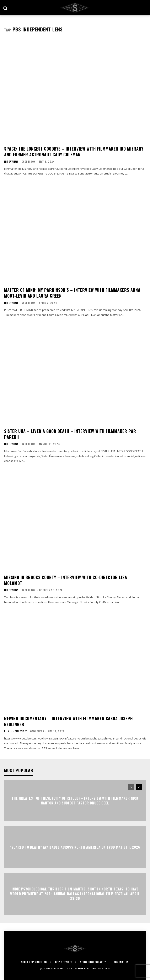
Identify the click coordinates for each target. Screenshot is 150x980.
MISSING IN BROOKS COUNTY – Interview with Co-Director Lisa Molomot (66, 580)
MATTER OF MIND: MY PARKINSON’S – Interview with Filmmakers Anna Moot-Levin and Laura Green (72, 293)
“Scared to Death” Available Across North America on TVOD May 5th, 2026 (75, 847)
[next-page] (139, 787)
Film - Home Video (16, 731)
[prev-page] (131, 787)
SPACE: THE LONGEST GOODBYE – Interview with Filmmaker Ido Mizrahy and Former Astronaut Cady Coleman (74, 152)
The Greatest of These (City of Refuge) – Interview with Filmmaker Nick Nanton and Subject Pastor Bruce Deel (75, 800)
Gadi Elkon (28, 161)
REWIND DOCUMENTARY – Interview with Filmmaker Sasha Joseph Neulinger (68, 721)
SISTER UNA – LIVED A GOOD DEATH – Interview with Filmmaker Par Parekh (70, 434)
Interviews (11, 162)
